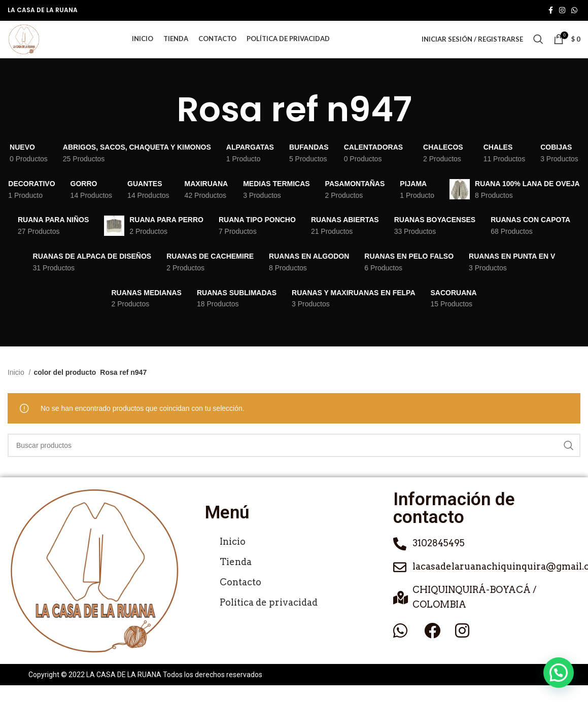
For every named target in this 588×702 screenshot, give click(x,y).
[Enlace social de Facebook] (551, 11)
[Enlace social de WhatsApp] (574, 11)
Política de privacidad (269, 619)
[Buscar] (538, 48)
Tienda (236, 578)
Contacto (240, 599)
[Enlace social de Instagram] (562, 11)
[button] (559, 673)
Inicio (17, 389)
